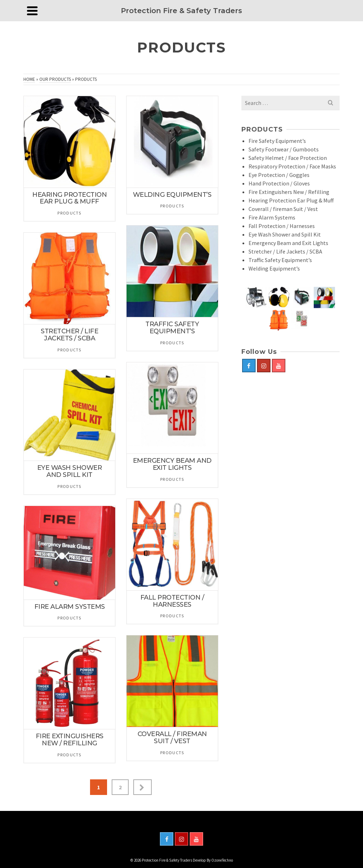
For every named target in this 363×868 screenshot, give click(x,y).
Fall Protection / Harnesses (282, 226)
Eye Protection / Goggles (279, 175)
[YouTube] (279, 366)
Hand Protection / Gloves (279, 183)
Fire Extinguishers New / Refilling (289, 192)
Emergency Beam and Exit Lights (288, 243)
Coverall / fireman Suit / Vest (283, 209)
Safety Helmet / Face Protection (288, 158)
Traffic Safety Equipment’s (280, 260)
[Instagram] (264, 366)
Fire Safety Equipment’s (277, 141)
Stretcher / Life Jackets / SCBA (285, 251)
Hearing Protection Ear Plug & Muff (291, 200)
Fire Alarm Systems (272, 217)
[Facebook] (249, 366)
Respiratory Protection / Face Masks (292, 166)
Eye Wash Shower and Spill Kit (285, 234)
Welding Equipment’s (274, 268)
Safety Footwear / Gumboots (284, 149)
